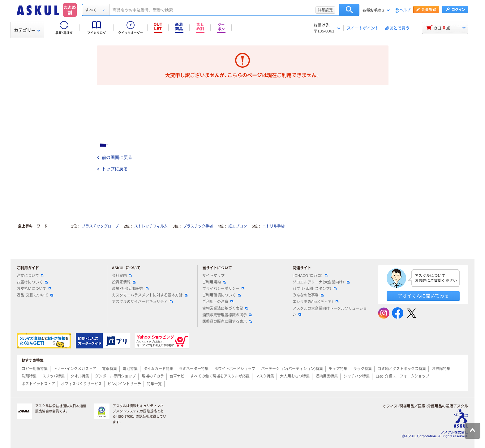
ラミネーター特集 (194, 369)
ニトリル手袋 (273, 226)
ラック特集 (363, 369)
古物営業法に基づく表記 (225, 309)
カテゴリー (27, 30)
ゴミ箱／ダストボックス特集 (402, 369)
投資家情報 (124, 282)
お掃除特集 (441, 369)
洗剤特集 (29, 376)
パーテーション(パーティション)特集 (292, 369)
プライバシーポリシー (223, 289)
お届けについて (32, 282)
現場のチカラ (153, 376)
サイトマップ (213, 276)
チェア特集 (338, 369)
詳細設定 (325, 10)
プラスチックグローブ (100, 226)
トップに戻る (112, 169)
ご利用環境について (221, 295)
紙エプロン (238, 226)
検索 (349, 10)
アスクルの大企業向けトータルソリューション (330, 311)
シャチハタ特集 (357, 376)
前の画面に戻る (114, 157)
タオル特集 (80, 376)
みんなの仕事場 (308, 295)
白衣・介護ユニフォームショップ (402, 376)
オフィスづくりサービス (81, 384)
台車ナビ (177, 376)
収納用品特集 (327, 376)
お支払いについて (34, 289)
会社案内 (122, 276)
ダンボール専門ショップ (115, 376)
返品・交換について (35, 295)
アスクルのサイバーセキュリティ (142, 302)
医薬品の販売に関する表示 (227, 322)
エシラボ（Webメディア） (315, 302)
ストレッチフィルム (151, 226)
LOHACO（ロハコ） (310, 276)
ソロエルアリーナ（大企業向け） (321, 282)
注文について (30, 276)
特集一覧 (154, 384)
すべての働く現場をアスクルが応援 (220, 376)
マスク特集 (265, 376)
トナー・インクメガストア (75, 369)
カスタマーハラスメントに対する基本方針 (150, 295)
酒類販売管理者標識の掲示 (227, 315)
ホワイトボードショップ (235, 369)
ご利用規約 (214, 282)
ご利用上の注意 (218, 302)
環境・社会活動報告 (130, 289)
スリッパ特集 (54, 376)
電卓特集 (109, 369)
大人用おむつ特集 (295, 376)
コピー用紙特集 (35, 369)
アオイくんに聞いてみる (423, 296)
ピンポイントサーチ (124, 384)
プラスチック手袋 (198, 226)
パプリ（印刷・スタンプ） (315, 289)
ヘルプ (405, 10)
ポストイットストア (38, 384)
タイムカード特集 (158, 369)
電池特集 (130, 369)
